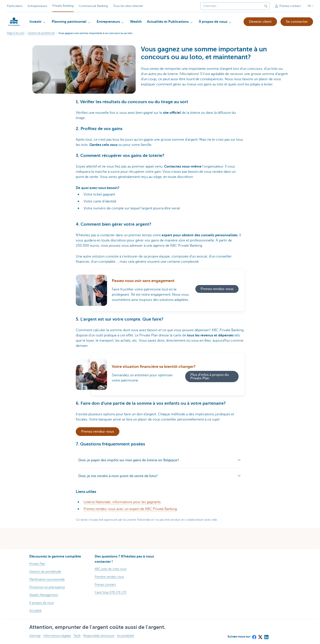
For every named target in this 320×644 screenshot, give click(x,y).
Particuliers (15, 6)
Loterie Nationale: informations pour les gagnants (122, 502)
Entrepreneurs (37, 6)
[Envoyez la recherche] (266, 6)
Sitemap (35, 636)
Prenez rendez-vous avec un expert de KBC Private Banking (130, 509)
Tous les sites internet (128, 6)
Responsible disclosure (99, 636)
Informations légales (57, 636)
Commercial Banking (93, 6)
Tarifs (77, 636)
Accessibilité (125, 636)
